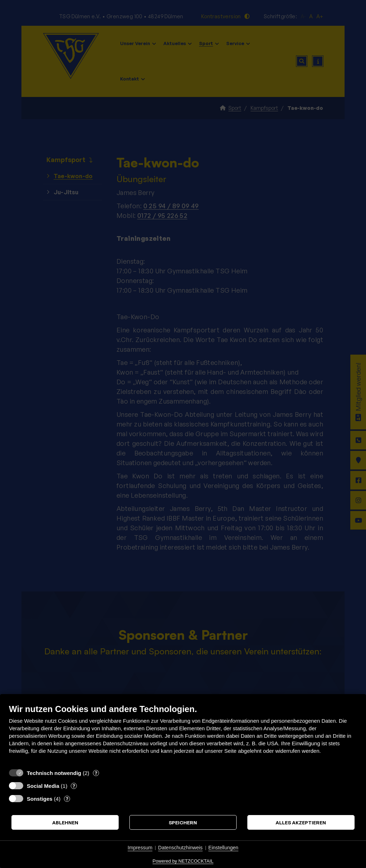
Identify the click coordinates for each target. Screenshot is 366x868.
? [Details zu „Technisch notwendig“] (96, 773)
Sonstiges (40, 799)
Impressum (140, 848)
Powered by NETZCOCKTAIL (183, 861)
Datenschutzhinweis (180, 848)
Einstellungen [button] (223, 848)
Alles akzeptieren (301, 822)
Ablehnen (65, 822)
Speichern (183, 822)
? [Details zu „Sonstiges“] (67, 799)
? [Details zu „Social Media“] (74, 786)
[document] (183, 734)
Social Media (43, 786)
